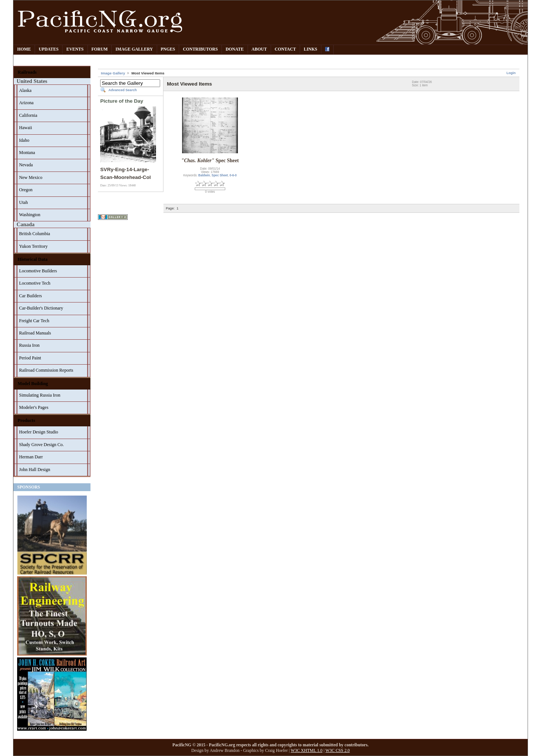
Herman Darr (31, 457)
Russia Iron (29, 345)
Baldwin (204, 175)
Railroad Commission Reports (46, 370)
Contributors (200, 49)
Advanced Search (122, 90)
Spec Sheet (220, 175)
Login (511, 73)
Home (24, 49)
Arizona (26, 103)
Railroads (27, 72)
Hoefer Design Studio (39, 432)
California (28, 115)
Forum (100, 49)
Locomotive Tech (35, 283)
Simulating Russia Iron (40, 395)
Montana (27, 153)
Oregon (26, 190)
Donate (235, 49)
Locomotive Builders (38, 271)
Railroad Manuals (35, 333)
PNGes (168, 49)
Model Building (33, 384)
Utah (23, 202)
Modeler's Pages (34, 407)
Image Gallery (134, 49)
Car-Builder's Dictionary (41, 308)
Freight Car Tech (34, 321)
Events (75, 49)
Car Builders (30, 296)
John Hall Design (34, 470)
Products (26, 420)
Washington (30, 215)
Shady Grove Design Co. (41, 445)
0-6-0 (233, 175)
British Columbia (34, 234)
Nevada (26, 165)
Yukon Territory (33, 246)
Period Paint (30, 358)
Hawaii (26, 128)
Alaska (25, 90)
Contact (285, 49)
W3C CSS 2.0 (338, 751)
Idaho (24, 140)
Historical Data (32, 259)
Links (311, 49)
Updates (49, 49)
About (259, 49)
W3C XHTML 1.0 (307, 751)
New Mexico (31, 177)
